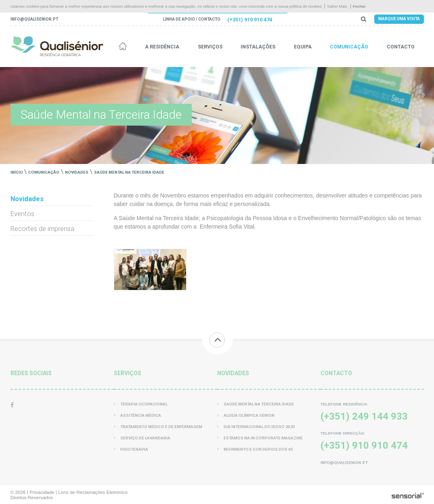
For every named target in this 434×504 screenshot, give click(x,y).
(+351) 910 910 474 (250, 20)
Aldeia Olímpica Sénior (246, 415)
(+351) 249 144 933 (364, 416)
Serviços (210, 47)
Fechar (359, 6)
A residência (162, 47)
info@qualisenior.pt (34, 19)
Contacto (401, 47)
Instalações (258, 47)
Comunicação (349, 47)
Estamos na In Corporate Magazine (260, 438)
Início (17, 172)
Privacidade (42, 492)
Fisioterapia (131, 449)
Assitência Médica (137, 415)
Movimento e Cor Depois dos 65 (255, 449)
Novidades (77, 172)
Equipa (303, 47)
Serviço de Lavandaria (142, 438)
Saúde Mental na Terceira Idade (129, 172)
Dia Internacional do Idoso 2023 (256, 427)
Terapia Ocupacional (141, 404)
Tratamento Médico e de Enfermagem (158, 427)
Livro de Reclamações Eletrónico (93, 492)
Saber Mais (337, 6)
